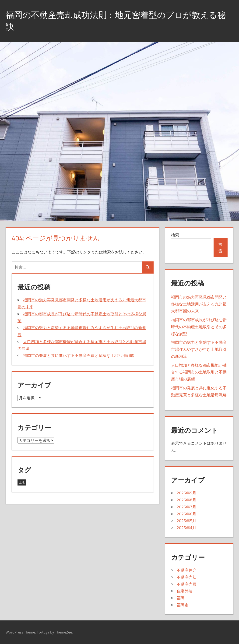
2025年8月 (186, 500)
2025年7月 (186, 507)
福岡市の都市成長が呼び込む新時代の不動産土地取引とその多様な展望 (199, 327)
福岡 (181, 598)
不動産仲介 (187, 570)
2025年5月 (186, 521)
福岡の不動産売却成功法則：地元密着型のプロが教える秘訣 (116, 21)
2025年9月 (186, 493)
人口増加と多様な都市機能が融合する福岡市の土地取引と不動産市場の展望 (199, 372)
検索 (175, 235)
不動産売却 (187, 577)
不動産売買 (187, 584)
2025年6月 (186, 514)
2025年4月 (186, 528)
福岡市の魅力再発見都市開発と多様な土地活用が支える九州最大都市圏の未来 (199, 304)
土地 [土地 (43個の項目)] (22, 482)
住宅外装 (185, 591)
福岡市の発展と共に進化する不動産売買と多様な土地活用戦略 (79, 355)
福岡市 (183, 605)
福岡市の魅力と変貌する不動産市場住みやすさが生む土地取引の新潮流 (199, 349)
